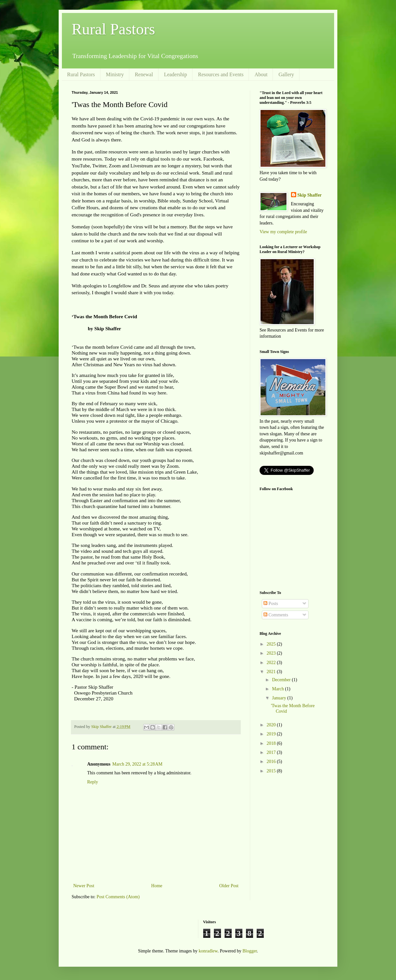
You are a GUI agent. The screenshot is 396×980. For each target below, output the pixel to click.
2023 (272, 653)
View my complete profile (283, 232)
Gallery (286, 74)
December (282, 680)
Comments (276, 615)
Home (157, 886)
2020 (272, 725)
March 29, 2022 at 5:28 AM (138, 764)
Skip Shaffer (310, 195)
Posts (271, 604)
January (280, 698)
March (278, 689)
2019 (272, 734)
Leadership (175, 74)
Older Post (229, 886)
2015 (272, 771)
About (261, 74)
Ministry (115, 74)
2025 (272, 644)
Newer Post (84, 886)
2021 (272, 672)
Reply (93, 782)
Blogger (250, 951)
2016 (272, 762)
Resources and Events (221, 74)
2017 (272, 752)
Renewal (144, 74)
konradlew (208, 951)
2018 (272, 743)
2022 (272, 663)
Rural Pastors (113, 29)
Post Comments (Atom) (118, 897)
